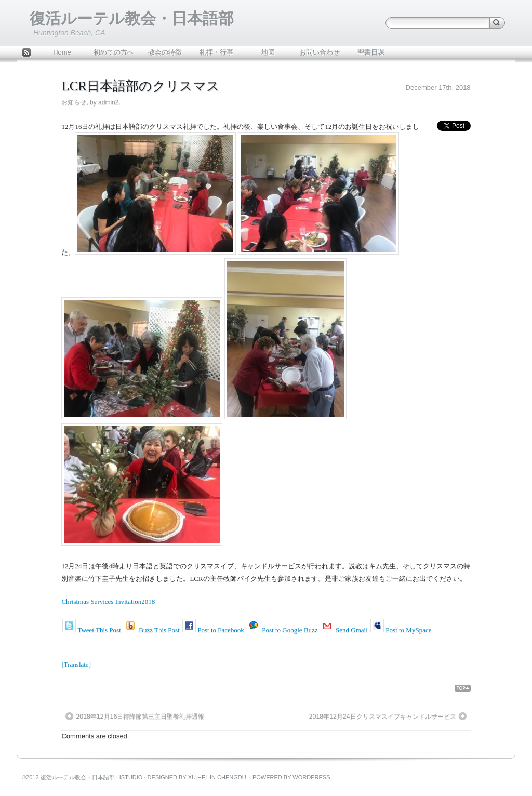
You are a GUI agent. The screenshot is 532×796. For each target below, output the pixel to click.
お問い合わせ (320, 52)
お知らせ (74, 102)
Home (62, 52)
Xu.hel (198, 777)
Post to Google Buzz (290, 630)
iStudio (131, 777)
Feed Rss (26, 54)
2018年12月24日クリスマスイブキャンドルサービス (383, 717)
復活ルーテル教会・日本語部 (132, 18)
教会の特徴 (165, 52)
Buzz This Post (159, 630)
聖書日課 (371, 52)
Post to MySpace (408, 630)
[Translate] (76, 664)
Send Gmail (352, 630)
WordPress (311, 777)
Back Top (467, 688)
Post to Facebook (221, 630)
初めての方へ (114, 52)
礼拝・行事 (216, 52)
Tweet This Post (99, 630)
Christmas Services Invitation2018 (108, 601)
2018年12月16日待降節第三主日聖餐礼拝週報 (140, 717)
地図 (268, 52)
